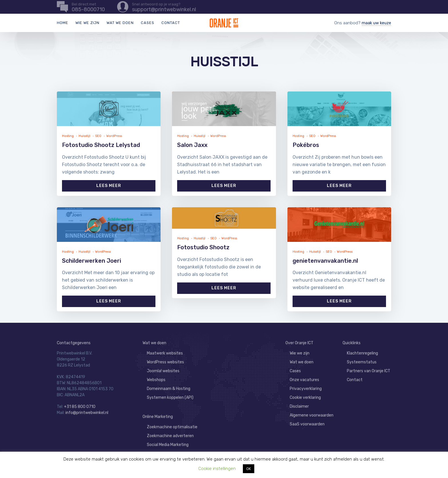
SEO (98, 136)
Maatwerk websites (165, 353)
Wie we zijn (87, 23)
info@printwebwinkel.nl (87, 413)
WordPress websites (165, 362)
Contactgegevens (74, 343)
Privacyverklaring (306, 389)
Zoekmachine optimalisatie (172, 427)
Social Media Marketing (168, 445)
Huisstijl (84, 136)
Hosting (68, 136)
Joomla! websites (163, 371)
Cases (148, 23)
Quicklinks (352, 343)
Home (63, 23)
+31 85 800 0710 (80, 407)
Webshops (156, 380)
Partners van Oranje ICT (369, 371)
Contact (171, 23)
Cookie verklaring (305, 398)
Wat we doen (120, 23)
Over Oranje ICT (299, 343)
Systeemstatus (362, 362)
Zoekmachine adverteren (170, 436)
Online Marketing (158, 417)
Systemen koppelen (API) (170, 398)
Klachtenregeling (362, 353)
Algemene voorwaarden (312, 415)
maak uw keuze (376, 23)
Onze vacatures (304, 380)
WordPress (114, 136)
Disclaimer (299, 406)
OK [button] (249, 469)
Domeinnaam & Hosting (169, 389)
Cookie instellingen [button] (217, 469)
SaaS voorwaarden (307, 424)
